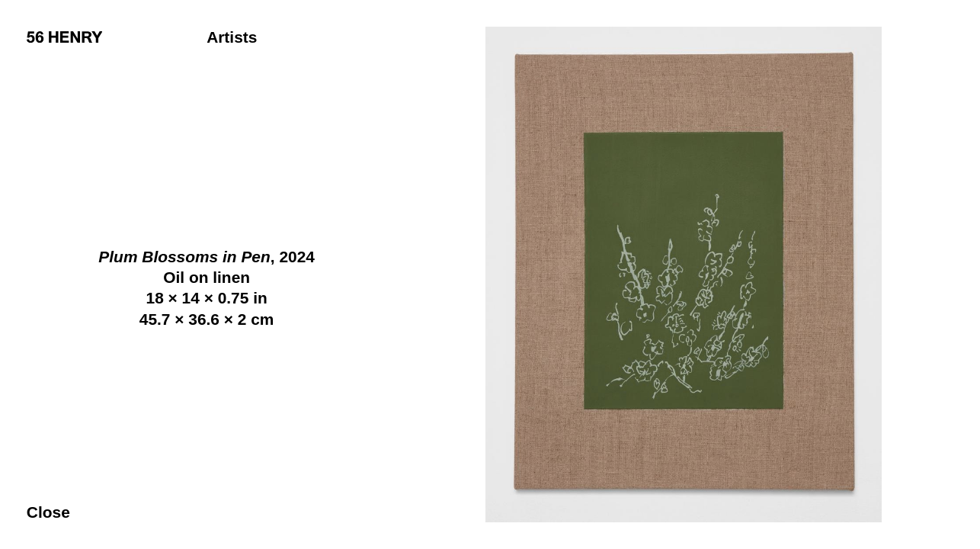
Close (48, 512)
